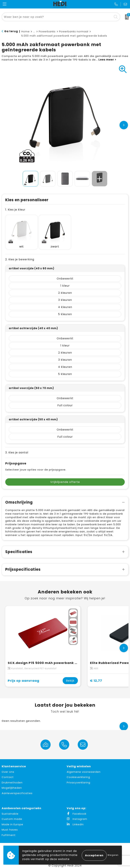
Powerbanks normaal (74, 31)
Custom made (12, 816)
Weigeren (113, 855)
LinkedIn (75, 821)
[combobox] (57, 17)
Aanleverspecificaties (17, 790)
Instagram (77, 816)
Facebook (77, 810)
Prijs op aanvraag (24, 677)
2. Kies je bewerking (20, 256)
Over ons (8, 768)
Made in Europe (12, 821)
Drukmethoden (12, 779)
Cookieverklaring (78, 774)
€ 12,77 (96, 677)
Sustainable (10, 810)
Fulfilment (9, 832)
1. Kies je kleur (15, 210)
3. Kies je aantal (17, 449)
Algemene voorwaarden (84, 768)
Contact (8, 774)
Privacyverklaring (78, 779)
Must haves (10, 826)
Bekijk (70, 677)
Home (25, 31)
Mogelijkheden (12, 784)
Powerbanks (47, 31)
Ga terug (11, 31)
